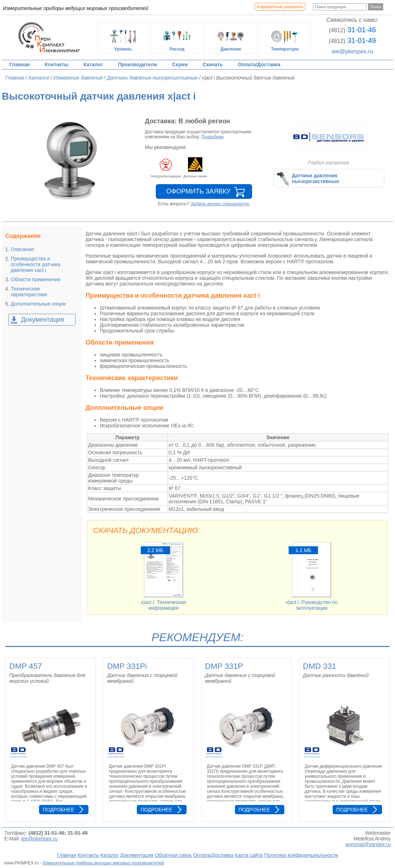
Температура (285, 38)
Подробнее (212, 137)
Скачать (213, 64)
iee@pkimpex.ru (352, 51)
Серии (180, 64)
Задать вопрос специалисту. (220, 204)
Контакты (57, 64)
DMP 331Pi (127, 666)
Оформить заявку (199, 191)
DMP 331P (224, 666)
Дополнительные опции (38, 304)
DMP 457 (26, 666)
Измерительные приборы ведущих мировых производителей (103, 863)
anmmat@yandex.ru (368, 844)
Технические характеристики (29, 292)
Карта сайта (249, 855)
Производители (137, 64)
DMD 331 (320, 666)
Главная (20, 64)
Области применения (36, 279)
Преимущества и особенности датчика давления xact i (35, 264)
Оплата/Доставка (259, 64)
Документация (43, 320)
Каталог (93, 64)
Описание (22, 249)
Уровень (123, 38)
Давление (231, 38)
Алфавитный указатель (280, 7)
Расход (177, 38)
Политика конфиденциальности (301, 855)
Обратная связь (173, 855)
